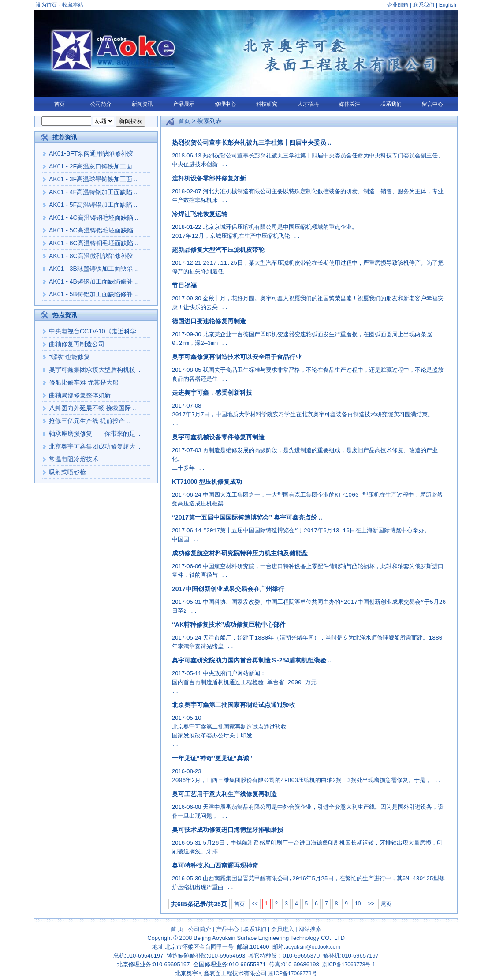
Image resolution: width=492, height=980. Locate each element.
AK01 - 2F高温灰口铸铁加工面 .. (93, 166)
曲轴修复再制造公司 (77, 344)
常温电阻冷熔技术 (74, 459)
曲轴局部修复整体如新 (80, 395)
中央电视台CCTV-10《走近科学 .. (95, 331)
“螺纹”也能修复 (69, 357)
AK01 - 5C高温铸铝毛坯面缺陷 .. (93, 230)
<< (255, 904)
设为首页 (46, 5)
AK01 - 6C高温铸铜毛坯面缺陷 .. (93, 243)
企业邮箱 (398, 5)
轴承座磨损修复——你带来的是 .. (95, 434)
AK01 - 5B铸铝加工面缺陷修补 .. (93, 294)
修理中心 (225, 104)
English (448, 5)
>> (371, 904)
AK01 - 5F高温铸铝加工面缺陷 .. (93, 205)
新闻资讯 (142, 104)
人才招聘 (308, 104)
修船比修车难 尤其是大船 (84, 382)
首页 (60, 104)
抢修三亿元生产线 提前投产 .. (89, 421)
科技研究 (267, 104)
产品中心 (227, 929)
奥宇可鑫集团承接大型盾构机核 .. (95, 370)
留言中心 (432, 104)
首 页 (177, 929)
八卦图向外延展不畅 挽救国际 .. (93, 408)
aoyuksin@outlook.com (313, 947)
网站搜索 (310, 929)
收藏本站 (73, 5)
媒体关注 (350, 104)
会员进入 (283, 929)
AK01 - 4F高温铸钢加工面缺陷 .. (93, 192)
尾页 (386, 904)
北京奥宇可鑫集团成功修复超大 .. (95, 446)
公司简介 (101, 104)
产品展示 (184, 104)
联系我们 (424, 5)
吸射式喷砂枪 (67, 472)
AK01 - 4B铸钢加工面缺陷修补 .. (93, 281)
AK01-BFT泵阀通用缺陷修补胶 (91, 153)
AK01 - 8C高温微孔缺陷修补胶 (91, 256)
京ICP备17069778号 (293, 973)
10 (358, 904)
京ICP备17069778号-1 (349, 965)
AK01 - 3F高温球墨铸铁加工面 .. (93, 179)
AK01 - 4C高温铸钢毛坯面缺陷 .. (93, 217)
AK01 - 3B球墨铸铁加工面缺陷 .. (93, 269)
